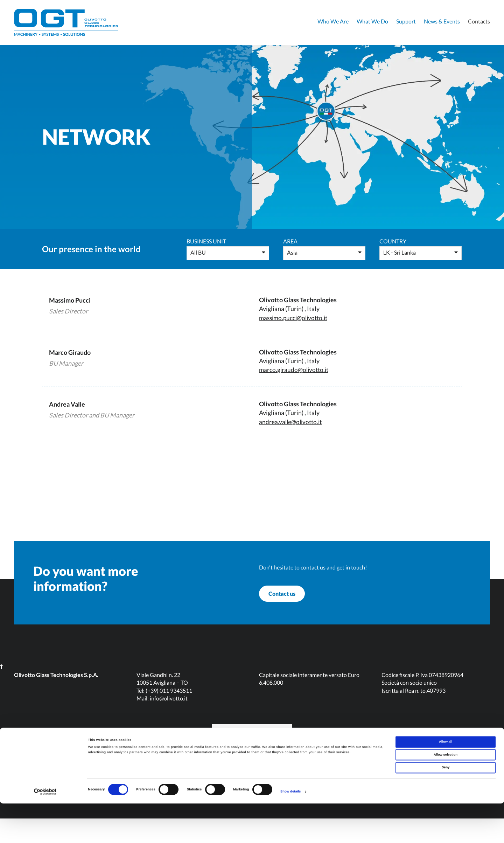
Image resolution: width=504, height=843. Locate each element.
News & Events (442, 21)
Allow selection (446, 794)
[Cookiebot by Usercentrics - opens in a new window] (45, 831)
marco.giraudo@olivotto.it (295, 369)
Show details (290, 831)
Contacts (479, 21)
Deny (446, 807)
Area (290, 241)
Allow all (446, 781)
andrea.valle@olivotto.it (292, 422)
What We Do (372, 21)
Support (406, 21)
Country (393, 241)
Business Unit (206, 241)
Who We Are (333, 21)
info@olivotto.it (169, 723)
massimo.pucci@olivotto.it (296, 318)
